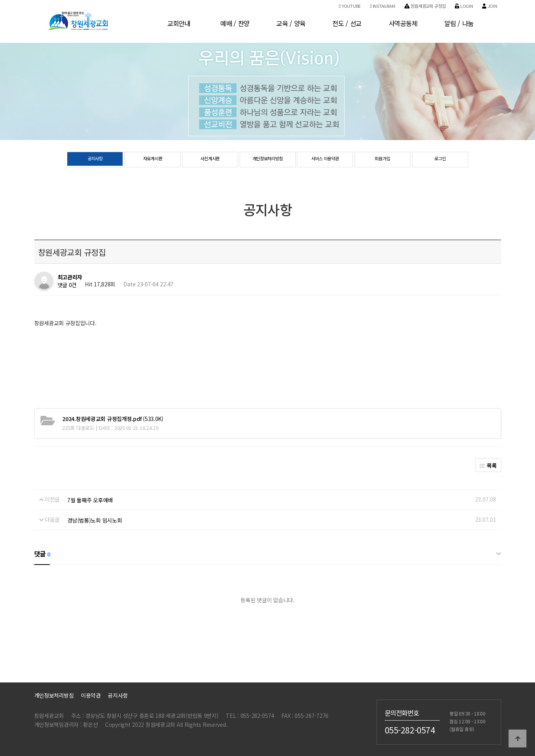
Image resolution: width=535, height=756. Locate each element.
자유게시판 (153, 160)
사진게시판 (210, 160)
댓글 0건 (67, 285)
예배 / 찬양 (235, 23)
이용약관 (91, 695)
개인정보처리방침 (268, 160)
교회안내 (179, 23)
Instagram (382, 6)
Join (489, 6)
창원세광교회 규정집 (425, 6)
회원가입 (383, 160)
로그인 (440, 160)
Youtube (350, 6)
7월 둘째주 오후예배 (90, 500)
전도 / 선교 (347, 23)
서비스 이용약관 (325, 160)
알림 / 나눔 (459, 23)
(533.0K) (113, 419)
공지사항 (95, 160)
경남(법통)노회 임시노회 (95, 520)
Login (464, 6)
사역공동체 (403, 23)
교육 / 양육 (291, 23)
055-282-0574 (410, 730)
